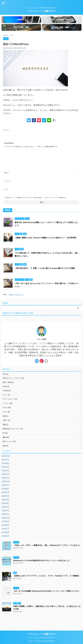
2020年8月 (5, 495)
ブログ (7, 137)
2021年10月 (6, 463)
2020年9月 (5, 492)
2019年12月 (6, 524)
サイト (6, 196)
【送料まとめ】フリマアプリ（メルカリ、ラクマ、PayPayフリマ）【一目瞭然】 (47, 583)
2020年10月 (6, 488)
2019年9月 (5, 528)
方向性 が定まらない (16, 301)
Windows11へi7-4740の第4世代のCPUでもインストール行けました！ (42, 567)
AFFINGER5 (51, 641)
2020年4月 (5, 510)
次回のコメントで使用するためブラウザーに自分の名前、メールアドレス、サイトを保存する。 (36, 204)
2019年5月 (5, 543)
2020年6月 (5, 503)
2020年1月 (5, 521)
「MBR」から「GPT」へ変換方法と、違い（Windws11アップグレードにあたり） (47, 552)
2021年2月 (5, 477)
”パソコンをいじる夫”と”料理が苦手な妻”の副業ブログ (42, 638)
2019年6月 (5, 539)
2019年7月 (5, 535)
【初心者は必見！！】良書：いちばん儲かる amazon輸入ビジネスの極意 (45, 275)
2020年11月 (6, 484)
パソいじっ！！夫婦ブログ (42, 11)
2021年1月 (5, 481)
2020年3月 (5, 514)
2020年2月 (5, 517)
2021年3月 (5, 474)
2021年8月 (5, 470)
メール (7, 188)
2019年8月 (5, 532)
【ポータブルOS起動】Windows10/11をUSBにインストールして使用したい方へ (46, 598)
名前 (6, 180)
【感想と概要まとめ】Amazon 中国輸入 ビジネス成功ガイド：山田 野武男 (45, 244)
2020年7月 (5, 499)
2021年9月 (5, 466)
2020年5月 (5, 506)
